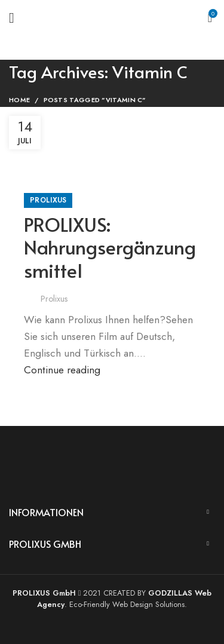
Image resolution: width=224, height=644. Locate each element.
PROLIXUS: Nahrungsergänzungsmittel (110, 247)
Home (19, 100)
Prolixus (48, 200)
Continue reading (62, 370)
